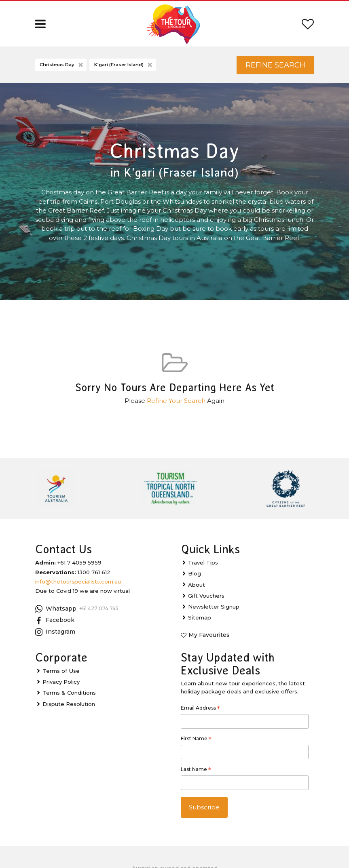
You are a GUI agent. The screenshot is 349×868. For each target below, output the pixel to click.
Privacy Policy (61, 682)
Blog (195, 574)
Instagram (55, 632)
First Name (196, 740)
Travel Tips (203, 563)
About (197, 585)
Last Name (196, 771)
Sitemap (200, 618)
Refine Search (275, 65)
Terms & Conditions (69, 693)
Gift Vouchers (206, 596)
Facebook (55, 621)
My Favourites (209, 635)
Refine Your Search (176, 401)
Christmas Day (62, 65)
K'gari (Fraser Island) (124, 65)
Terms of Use (61, 671)
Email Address (200, 709)
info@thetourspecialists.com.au (78, 582)
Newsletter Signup (214, 607)
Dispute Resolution (69, 704)
